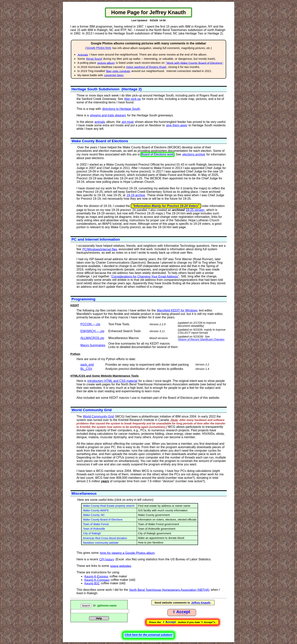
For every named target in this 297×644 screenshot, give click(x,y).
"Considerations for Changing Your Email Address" (145, 276)
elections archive (194, 154)
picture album (106, 63)
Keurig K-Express (96, 576)
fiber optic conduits (118, 71)
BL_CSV (86, 369)
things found (94, 59)
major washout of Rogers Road (146, 67)
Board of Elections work (157, 154)
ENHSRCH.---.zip (92, 331)
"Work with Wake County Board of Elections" (194, 63)
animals (100, 122)
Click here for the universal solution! (149, 635)
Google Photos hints (99, 48)
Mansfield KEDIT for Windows (177, 310)
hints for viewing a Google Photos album (127, 553)
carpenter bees (114, 75)
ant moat (128, 122)
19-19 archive (136, 195)
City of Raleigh (91, 533)
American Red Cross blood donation (104, 538)
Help (99, 618)
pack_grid (87, 365)
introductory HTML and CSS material (112, 381)
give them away (177, 125)
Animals (83, 54)
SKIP (55, 12)
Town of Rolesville (93, 529)
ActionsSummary (242, 13)
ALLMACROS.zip (92, 338)
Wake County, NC (93, 515)
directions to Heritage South (121, 109)
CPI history (107, 559)
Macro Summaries (93, 345)
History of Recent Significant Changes (201, 340)
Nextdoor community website (100, 543)
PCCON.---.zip (90, 324)
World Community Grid (98, 416)
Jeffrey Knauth (201, 603)
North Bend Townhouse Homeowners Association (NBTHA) (169, 590)
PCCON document (55, 7)
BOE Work (242, 5)
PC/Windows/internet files (100, 249)
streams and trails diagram (108, 115)
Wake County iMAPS (95, 510)
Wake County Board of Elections (102, 520)
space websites (121, 566)
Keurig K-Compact (97, 580)
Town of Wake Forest (95, 524)
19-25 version (195, 210)
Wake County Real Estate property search (108, 506)
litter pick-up (133, 99)
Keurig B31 (92, 583)
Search (86, 606)
